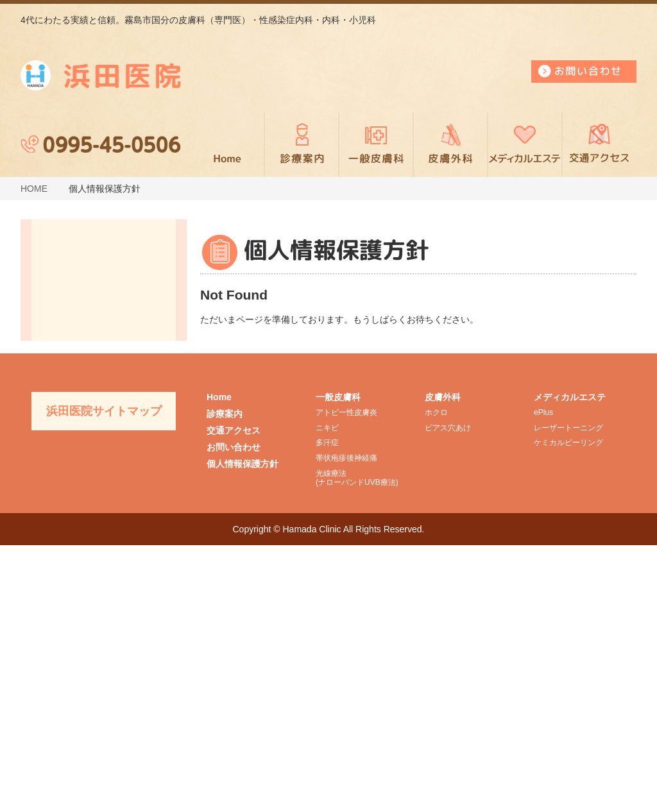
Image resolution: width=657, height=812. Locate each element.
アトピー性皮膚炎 (346, 679)
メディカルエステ (525, 145)
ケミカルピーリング (568, 710)
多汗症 (327, 710)
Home (219, 664)
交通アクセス (599, 145)
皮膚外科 (450, 145)
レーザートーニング (568, 695)
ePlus (543, 679)
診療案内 (302, 145)
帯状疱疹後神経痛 (346, 725)
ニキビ (327, 695)
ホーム (227, 145)
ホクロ (436, 679)
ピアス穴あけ (448, 695)
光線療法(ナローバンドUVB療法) (357, 745)
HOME (34, 189)
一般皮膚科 (376, 145)
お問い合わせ (234, 714)
